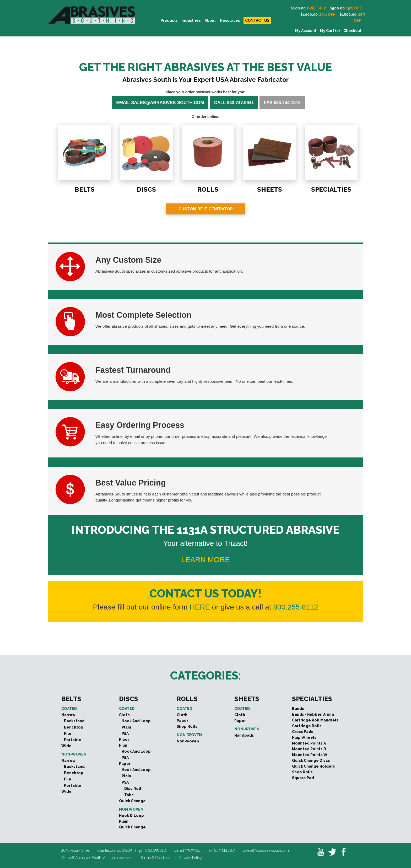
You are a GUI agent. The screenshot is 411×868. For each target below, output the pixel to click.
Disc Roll (133, 789)
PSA (125, 734)
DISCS (146, 189)
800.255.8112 (296, 607)
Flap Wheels (304, 737)
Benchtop (74, 727)
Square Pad (303, 778)
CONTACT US (257, 20)
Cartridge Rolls (307, 726)
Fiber (124, 740)
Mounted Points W (310, 755)
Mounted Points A (309, 743)
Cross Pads (303, 732)
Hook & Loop (131, 816)
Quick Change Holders (313, 766)
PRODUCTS (169, 20)
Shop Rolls (187, 726)
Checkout (352, 31)
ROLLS (207, 189)
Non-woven (74, 754)
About (210, 20)
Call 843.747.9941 (234, 102)
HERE (200, 607)
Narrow (68, 715)
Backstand (74, 721)
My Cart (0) (330, 31)
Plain (126, 727)
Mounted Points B (309, 749)
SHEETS (269, 189)
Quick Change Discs (311, 761)
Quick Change (132, 801)
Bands (298, 709)
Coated (69, 709)
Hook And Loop (136, 721)
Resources (230, 20)
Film (123, 745)
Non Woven (131, 809)
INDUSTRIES (191, 20)
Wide (66, 746)
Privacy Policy (191, 858)
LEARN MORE (205, 560)
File (68, 734)
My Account (306, 31)
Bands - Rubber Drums (313, 714)
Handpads (244, 735)
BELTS (84, 189)
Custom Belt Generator (206, 209)
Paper (125, 764)
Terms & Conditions (156, 858)
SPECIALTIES (331, 189)
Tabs (129, 795)
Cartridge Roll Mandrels (315, 720)
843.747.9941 (190, 850)
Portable (73, 740)
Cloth (124, 715)
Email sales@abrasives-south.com (160, 102)
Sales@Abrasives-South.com (266, 850)
